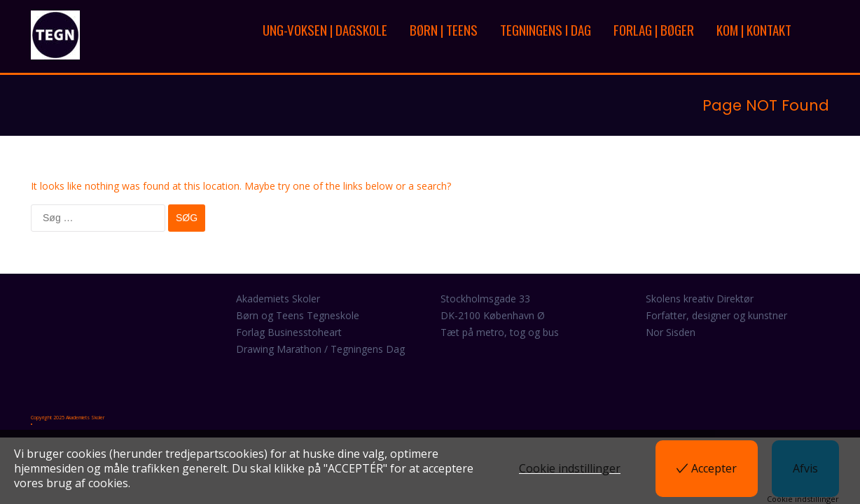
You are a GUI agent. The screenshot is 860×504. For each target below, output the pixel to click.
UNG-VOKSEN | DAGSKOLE (325, 29)
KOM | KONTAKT (754, 29)
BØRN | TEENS (444, 29)
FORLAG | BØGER (654, 29)
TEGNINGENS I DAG (546, 29)
